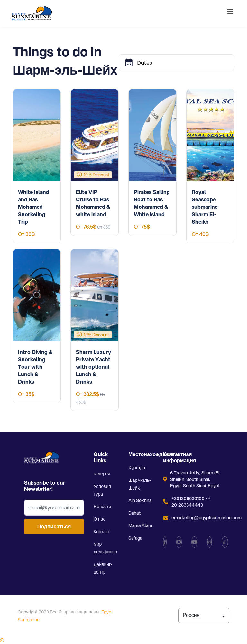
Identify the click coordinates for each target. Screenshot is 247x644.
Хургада (137, 468)
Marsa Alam (140, 525)
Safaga (135, 538)
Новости (102, 507)
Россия (204, 615)
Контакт (102, 532)
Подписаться (54, 527)
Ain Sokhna (140, 500)
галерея (102, 474)
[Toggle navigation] (230, 13)
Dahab (135, 513)
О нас (99, 519)
